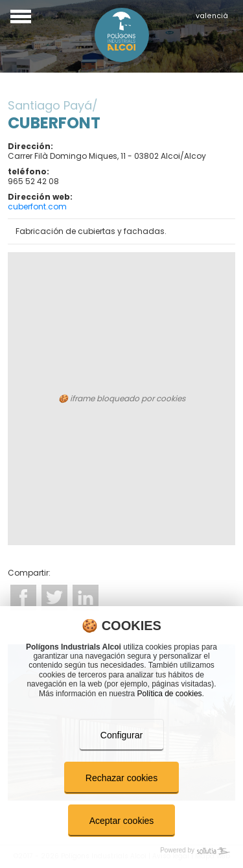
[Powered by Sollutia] (121, 851)
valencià (212, 16)
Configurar (121, 735)
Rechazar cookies (121, 778)
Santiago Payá (50, 105)
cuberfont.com (37, 206)
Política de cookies (170, 694)
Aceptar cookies (122, 821)
